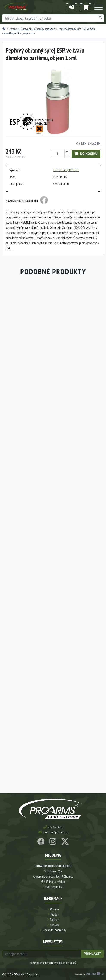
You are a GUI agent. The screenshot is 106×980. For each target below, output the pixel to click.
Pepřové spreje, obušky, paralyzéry (38, 29)
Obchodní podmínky (54, 930)
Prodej (54, 914)
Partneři (55, 919)
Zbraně (13, 29)
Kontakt (54, 925)
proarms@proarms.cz (55, 832)
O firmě (55, 909)
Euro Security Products (66, 170)
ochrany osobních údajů (62, 963)
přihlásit (92, 954)
